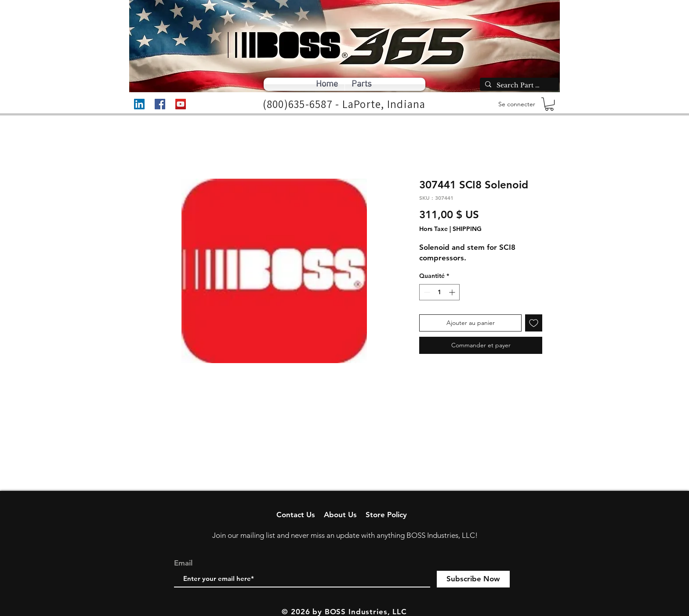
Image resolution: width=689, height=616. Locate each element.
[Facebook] (160, 104)
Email (183, 563)
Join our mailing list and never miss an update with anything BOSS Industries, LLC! (345, 535)
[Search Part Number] (519, 86)
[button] (549, 104)
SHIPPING (467, 229)
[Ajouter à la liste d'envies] (534, 323)
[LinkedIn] (139, 104)
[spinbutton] (439, 292)
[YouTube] (181, 104)
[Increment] (453, 292)
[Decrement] (426, 292)
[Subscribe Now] (473, 579)
